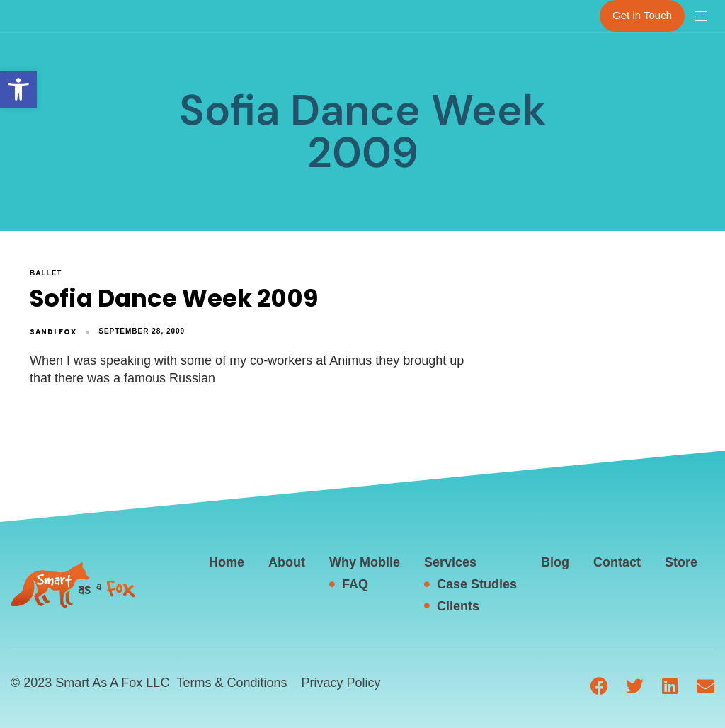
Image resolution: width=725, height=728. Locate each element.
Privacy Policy (341, 683)
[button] (18, 89)
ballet (46, 273)
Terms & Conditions (232, 683)
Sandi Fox (53, 332)
